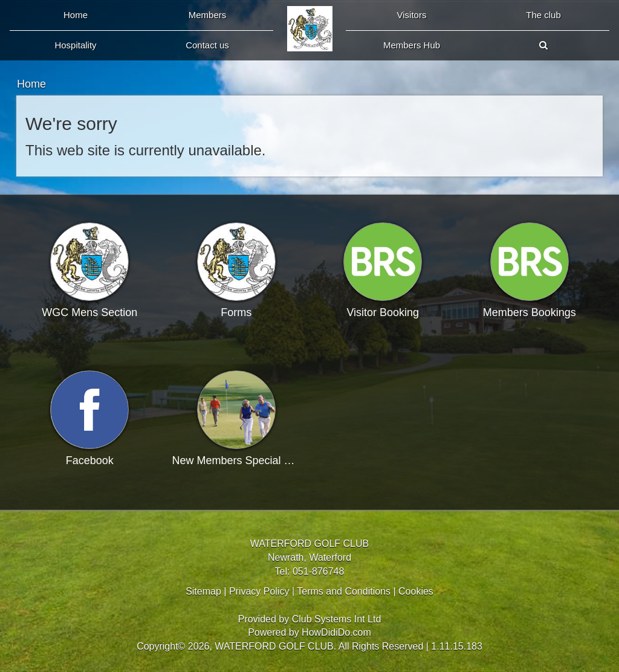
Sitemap (203, 591)
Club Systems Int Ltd (337, 619)
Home (76, 15)
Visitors (412, 15)
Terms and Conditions (344, 591)
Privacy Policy (259, 591)
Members (208, 15)
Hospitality (75, 45)
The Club (543, 15)
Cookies (416, 591)
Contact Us (207, 45)
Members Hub (412, 45)
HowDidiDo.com (336, 632)
